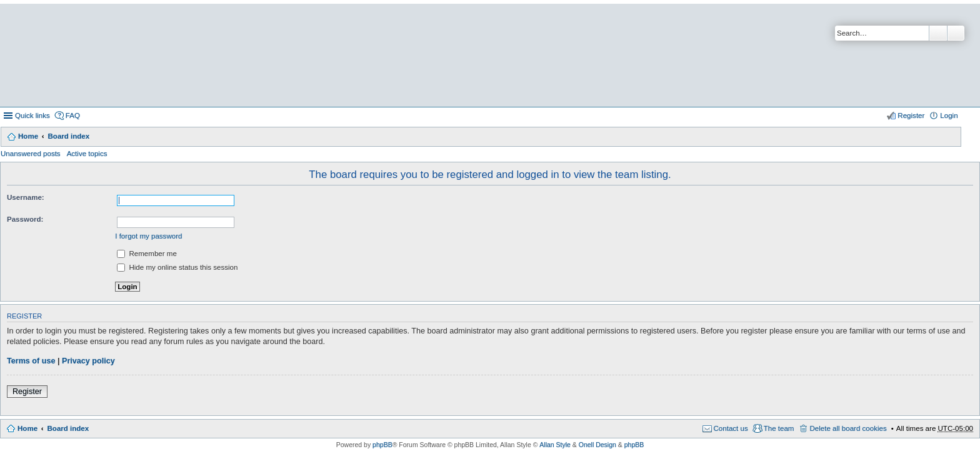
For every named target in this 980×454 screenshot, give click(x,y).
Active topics (87, 154)
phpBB (382, 445)
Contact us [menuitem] (731, 428)
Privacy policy (88, 361)
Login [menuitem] (949, 116)
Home (28, 136)
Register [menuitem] (911, 116)
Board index (68, 136)
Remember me (147, 254)
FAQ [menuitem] (73, 116)
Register (27, 392)
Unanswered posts (31, 154)
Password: (25, 219)
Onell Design (597, 445)
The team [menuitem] (779, 428)
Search (938, 33)
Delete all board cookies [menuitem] (848, 428)
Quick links (32, 116)
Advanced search (956, 33)
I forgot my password (148, 236)
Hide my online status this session (177, 267)
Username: (26, 197)
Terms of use (31, 361)
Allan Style (555, 445)
